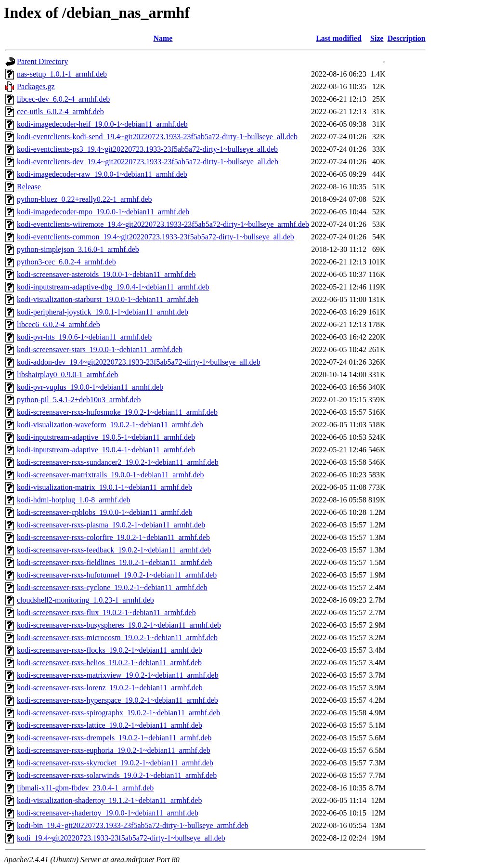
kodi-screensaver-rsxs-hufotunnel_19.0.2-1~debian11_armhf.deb (117, 575)
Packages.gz (36, 86)
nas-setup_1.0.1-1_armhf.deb (62, 74)
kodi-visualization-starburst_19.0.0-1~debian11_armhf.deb (108, 299)
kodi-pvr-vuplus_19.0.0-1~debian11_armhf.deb (90, 387)
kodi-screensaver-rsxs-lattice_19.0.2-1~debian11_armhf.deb (110, 725)
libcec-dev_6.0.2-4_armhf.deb (63, 99)
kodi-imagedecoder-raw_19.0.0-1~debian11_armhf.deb (102, 174)
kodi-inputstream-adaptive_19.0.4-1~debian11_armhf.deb (106, 450)
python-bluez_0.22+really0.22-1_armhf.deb (84, 199)
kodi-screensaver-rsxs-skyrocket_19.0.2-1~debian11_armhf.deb (115, 763)
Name (163, 38)
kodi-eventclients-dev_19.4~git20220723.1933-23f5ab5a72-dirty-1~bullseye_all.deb (148, 162)
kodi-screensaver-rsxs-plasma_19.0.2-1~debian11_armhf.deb (111, 525)
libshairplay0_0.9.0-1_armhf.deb (67, 375)
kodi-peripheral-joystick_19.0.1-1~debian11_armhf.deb (103, 312)
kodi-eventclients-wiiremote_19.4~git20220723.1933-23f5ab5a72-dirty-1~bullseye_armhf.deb (163, 224)
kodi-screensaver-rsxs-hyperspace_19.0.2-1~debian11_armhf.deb (117, 700)
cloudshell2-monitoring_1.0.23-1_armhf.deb (85, 600)
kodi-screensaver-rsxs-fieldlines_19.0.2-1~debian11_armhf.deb (114, 562)
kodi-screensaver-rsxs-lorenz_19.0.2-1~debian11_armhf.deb (110, 688)
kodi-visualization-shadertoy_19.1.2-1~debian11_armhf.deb (109, 800)
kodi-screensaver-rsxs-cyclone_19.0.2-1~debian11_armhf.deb (112, 587)
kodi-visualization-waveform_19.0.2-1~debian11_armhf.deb (110, 425)
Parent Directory (42, 61)
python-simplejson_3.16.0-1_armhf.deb (78, 249)
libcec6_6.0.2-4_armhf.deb (58, 324)
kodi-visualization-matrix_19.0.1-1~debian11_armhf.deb (104, 487)
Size (377, 38)
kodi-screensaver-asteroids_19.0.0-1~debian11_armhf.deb (106, 274)
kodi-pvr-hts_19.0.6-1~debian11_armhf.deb (84, 337)
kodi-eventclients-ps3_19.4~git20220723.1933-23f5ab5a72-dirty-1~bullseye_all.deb (147, 149)
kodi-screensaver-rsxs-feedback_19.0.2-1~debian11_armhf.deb (114, 550)
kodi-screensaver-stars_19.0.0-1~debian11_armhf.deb (100, 349)
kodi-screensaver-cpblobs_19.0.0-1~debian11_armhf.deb (105, 512)
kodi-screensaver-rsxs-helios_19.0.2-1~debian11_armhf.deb (109, 663)
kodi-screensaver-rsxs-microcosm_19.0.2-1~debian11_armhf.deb (117, 638)
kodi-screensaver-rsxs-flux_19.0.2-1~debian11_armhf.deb (106, 612)
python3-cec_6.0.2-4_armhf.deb (66, 262)
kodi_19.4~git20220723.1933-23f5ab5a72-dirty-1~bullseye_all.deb (121, 838)
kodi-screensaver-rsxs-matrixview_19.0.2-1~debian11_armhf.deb (118, 675)
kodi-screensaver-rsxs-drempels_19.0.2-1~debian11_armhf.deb (114, 738)
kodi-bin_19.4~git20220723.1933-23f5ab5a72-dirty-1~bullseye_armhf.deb (133, 825)
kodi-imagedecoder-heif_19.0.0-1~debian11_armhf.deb (102, 124)
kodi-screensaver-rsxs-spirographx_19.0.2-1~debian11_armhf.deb (118, 713)
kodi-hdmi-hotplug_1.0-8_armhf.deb (74, 500)
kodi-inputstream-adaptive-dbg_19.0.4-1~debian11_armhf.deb (113, 287)
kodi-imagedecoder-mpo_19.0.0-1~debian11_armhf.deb (103, 212)
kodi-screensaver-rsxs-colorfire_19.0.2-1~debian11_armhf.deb (113, 537)
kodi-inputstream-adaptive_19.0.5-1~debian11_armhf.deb (106, 437)
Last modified (339, 38)
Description (407, 38)
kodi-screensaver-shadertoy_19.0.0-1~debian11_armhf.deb (108, 813)
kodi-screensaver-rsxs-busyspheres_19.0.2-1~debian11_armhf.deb (119, 625)
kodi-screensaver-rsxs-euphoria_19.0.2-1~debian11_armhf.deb (114, 750)
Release (29, 187)
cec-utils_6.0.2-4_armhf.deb (60, 112)
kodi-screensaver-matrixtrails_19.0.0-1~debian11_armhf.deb (110, 475)
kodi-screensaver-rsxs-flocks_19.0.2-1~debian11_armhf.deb (110, 650)
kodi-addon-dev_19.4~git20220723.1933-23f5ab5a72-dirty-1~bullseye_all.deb (139, 362)
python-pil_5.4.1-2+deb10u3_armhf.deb (79, 400)
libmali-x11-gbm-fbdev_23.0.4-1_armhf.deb (85, 788)
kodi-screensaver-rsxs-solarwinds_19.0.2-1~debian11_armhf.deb (117, 775)
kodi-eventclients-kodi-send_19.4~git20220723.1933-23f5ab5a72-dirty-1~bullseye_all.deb (157, 137)
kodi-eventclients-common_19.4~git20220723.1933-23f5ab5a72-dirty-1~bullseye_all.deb (156, 237)
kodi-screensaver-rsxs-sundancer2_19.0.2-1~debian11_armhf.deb (118, 462)
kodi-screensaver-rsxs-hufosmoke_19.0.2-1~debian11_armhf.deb (117, 412)
